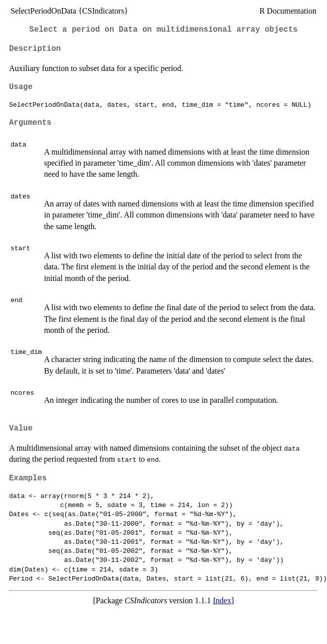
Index (222, 600)
